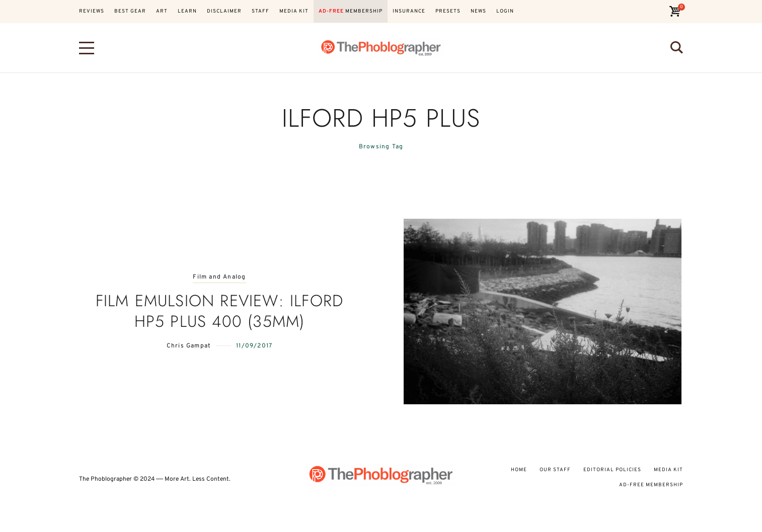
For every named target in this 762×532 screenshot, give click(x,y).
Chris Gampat (189, 346)
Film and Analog (219, 277)
